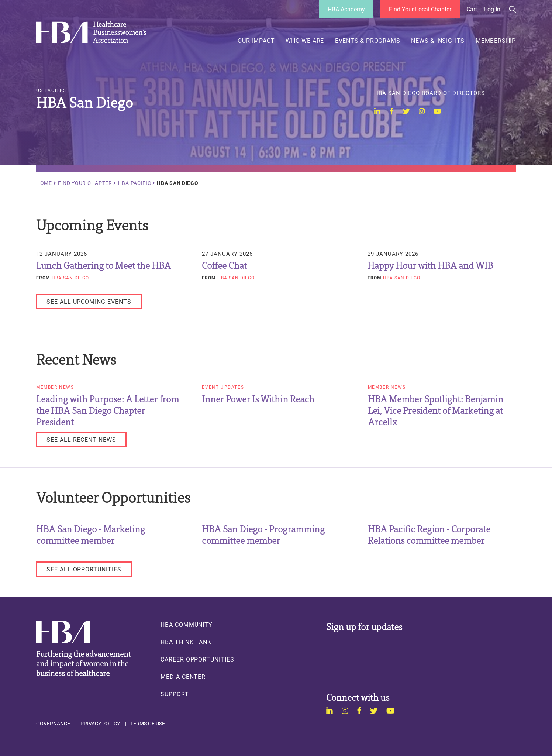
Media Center (183, 677)
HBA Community (187, 625)
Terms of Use (148, 724)
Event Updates (223, 387)
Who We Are (305, 41)
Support (175, 694)
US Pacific (51, 90)
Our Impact (256, 41)
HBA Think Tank (186, 642)
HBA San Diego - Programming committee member (263, 534)
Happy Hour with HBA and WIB (430, 265)
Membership (496, 41)
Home (44, 183)
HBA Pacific (135, 183)
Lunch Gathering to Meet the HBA (103, 265)
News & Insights (438, 41)
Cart (472, 9)
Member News (55, 387)
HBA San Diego (70, 278)
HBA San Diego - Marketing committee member (91, 534)
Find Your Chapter (85, 183)
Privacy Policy (100, 724)
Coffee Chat (224, 265)
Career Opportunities (197, 659)
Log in (492, 9)
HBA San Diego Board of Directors (429, 93)
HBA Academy (346, 9)
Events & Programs (368, 41)
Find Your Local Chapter (420, 9)
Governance (53, 724)
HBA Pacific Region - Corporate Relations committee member (429, 534)
